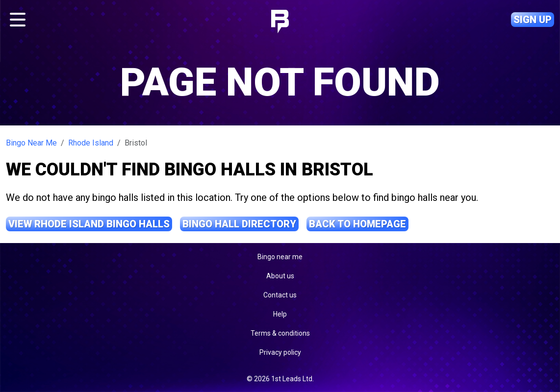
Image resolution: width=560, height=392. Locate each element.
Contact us (280, 295)
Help (280, 314)
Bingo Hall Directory (239, 224)
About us (280, 276)
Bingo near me (280, 257)
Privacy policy (280, 352)
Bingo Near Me (31, 143)
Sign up (533, 20)
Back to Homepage (357, 224)
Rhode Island (91, 143)
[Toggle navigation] (18, 20)
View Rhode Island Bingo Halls (89, 224)
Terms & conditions (280, 333)
